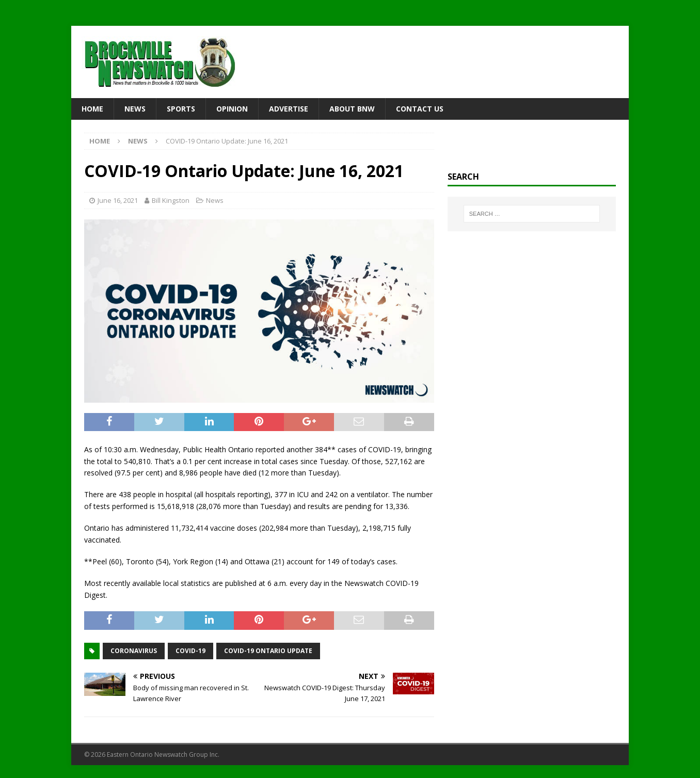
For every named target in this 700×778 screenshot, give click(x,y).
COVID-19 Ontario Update (268, 651)
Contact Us (420, 109)
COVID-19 (190, 651)
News (135, 109)
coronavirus (134, 651)
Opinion (232, 109)
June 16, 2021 (118, 200)
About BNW (352, 109)
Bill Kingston (171, 200)
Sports (181, 109)
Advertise (289, 109)
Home (92, 109)
